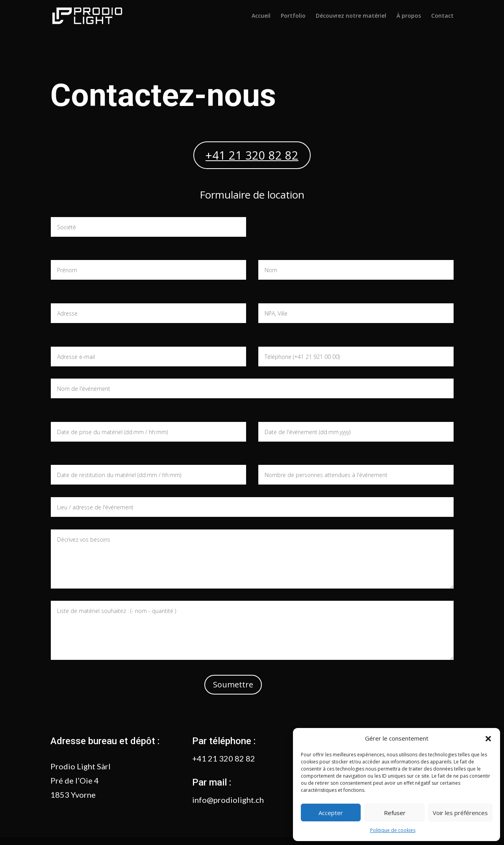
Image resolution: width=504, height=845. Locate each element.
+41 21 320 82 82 (252, 155)
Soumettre (233, 684)
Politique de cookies (393, 830)
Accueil (261, 16)
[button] (488, 739)
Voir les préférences (460, 813)
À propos (409, 16)
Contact (442, 16)
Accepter (331, 813)
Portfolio (293, 16)
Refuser (395, 813)
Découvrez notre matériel (351, 16)
